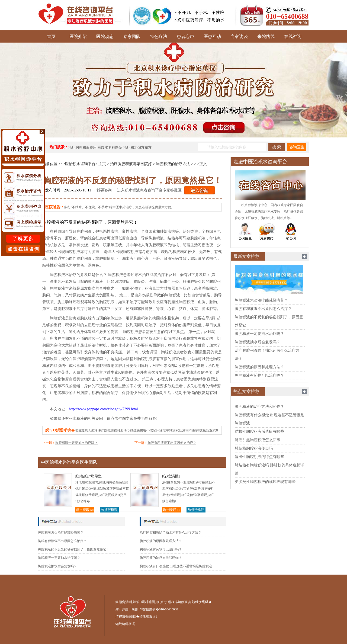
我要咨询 (104, 190)
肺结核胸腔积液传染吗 (254, 448)
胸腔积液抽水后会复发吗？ (57, 566)
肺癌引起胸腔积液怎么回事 (258, 440)
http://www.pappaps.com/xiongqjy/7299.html (103, 409)
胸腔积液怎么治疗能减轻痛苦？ (61, 533)
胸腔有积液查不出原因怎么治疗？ (172, 443)
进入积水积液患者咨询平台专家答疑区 (149, 190)
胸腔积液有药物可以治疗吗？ (161, 549)
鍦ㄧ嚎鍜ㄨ (85, 510)
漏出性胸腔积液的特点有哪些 (259, 457)
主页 (102, 164)
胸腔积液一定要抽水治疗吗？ (76, 443)
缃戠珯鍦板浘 (125, 624)
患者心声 (185, 36)
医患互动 (212, 36)
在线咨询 (293, 36)
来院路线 (266, 36)
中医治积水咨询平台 (78, 164)
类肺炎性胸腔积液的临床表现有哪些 (265, 482)
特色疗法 (159, 36)
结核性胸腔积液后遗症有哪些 (259, 432)
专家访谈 (239, 36)
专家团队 (132, 36)
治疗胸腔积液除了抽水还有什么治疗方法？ (171, 533)
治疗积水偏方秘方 (137, 147)
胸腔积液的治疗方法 (173, 164)
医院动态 (105, 36)
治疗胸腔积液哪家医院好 (131, 164)
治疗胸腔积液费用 (82, 147)
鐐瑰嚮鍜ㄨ (148, 617)
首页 (51, 36)
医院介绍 (78, 36)
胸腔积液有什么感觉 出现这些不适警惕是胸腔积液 (176, 566)
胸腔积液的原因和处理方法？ (161, 541)
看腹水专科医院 (110, 147)
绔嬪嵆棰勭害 (109, 510)
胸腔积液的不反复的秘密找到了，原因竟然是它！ (74, 549)
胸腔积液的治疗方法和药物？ (161, 558)
